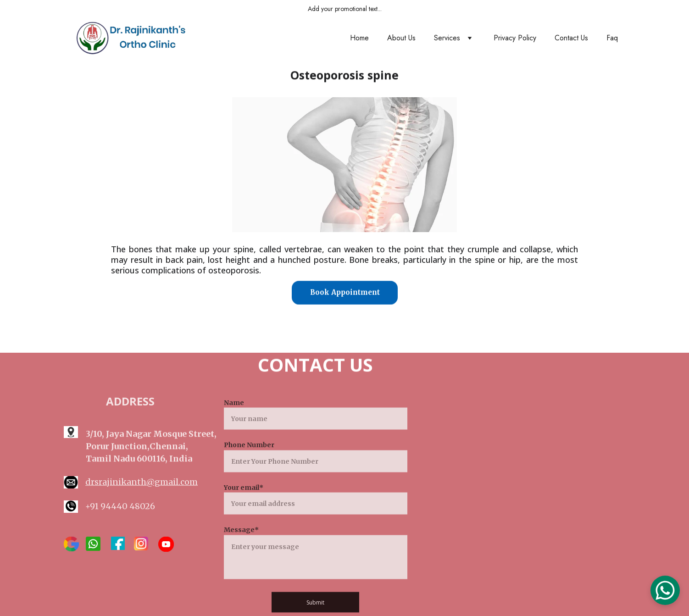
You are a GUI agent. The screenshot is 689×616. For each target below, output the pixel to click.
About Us (401, 38)
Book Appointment (345, 293)
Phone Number (249, 457)
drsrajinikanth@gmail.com (142, 483)
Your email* (244, 499)
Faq (612, 38)
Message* (241, 542)
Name (234, 415)
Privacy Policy (515, 38)
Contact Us (571, 38)
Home (359, 38)
